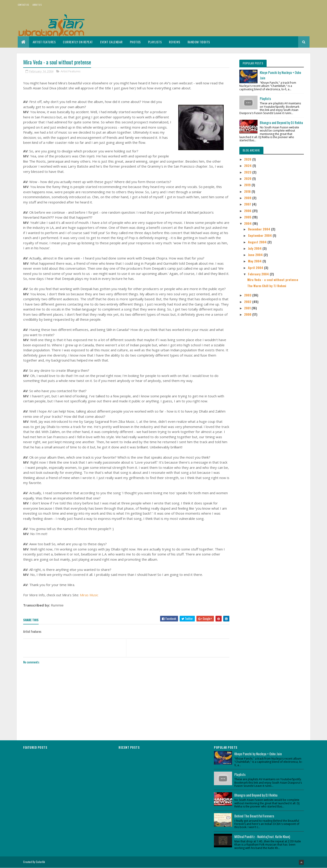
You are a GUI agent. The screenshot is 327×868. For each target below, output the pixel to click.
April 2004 (256, 268)
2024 (248, 165)
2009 (248, 198)
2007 (248, 204)
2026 (248, 159)
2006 (248, 211)
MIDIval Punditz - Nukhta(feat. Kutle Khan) (262, 836)
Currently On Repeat (78, 42)
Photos (135, 42)
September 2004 (260, 235)
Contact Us (23, 5)
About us (37, 5)
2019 (248, 185)
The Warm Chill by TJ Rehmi (267, 286)
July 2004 (255, 248)
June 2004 (256, 255)
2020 (248, 178)
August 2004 (258, 242)
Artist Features (44, 42)
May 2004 (255, 261)
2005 (248, 217)
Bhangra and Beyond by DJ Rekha (281, 122)
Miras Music (89, 595)
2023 (248, 172)
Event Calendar (111, 42)
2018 (248, 191)
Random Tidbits (199, 42)
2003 (248, 295)
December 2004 (260, 229)
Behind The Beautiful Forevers (254, 816)
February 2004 (259, 274)
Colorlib (40, 862)
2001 (248, 308)
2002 (248, 302)
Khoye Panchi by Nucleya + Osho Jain (258, 754)
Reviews (175, 42)
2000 (248, 314)
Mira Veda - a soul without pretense (273, 280)
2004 (248, 223)
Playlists (155, 42)
